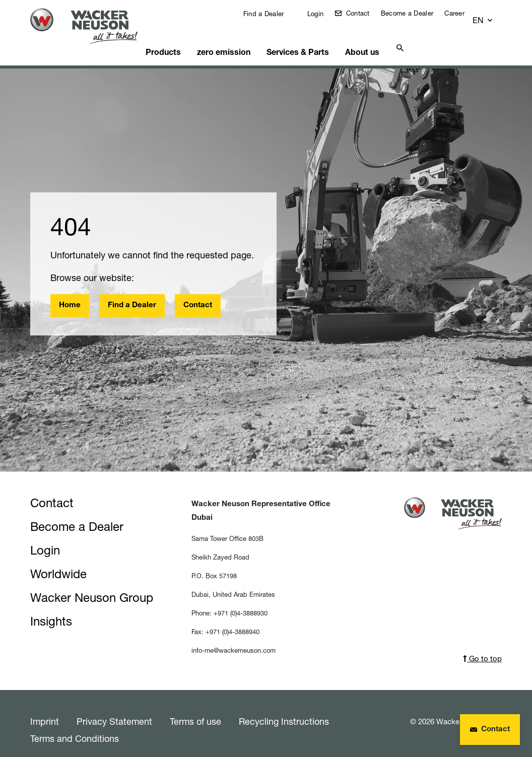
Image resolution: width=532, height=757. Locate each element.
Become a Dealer (415, 13)
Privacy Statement (114, 709)
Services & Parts (303, 38)
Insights (51, 609)
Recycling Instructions (284, 709)
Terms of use (195, 709)
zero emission (232, 38)
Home (70, 293)
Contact (364, 13)
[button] (492, 16)
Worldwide (58, 561)
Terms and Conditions (75, 726)
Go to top (482, 646)
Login (322, 14)
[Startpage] (90, 26)
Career (462, 13)
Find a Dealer (270, 14)
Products (174, 38)
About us (365, 38)
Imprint (45, 709)
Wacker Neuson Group (92, 585)
